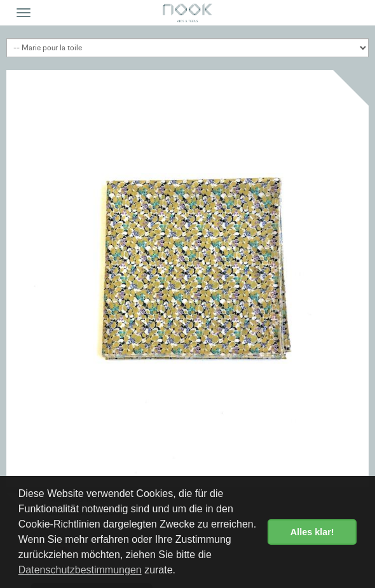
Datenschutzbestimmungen (80, 570)
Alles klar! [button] (312, 532)
